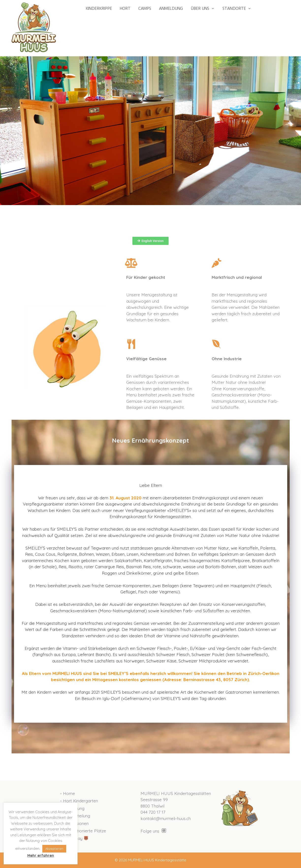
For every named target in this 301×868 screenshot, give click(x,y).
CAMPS (145, 8)
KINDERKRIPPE (99, 8)
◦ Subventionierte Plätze (83, 831)
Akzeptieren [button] (54, 849)
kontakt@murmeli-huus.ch (166, 818)
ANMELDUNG (171, 8)
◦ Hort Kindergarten (79, 801)
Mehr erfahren (41, 855)
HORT (125, 8)
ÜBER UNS (205, 9)
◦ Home (68, 793)
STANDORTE (239, 9)
